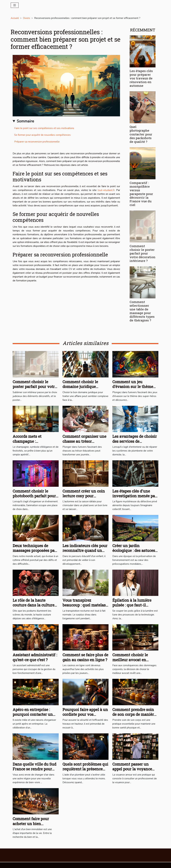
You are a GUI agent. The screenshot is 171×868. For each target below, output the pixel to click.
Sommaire (25, 121)
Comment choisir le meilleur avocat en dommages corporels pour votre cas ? (131, 662)
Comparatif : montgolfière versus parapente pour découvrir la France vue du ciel (141, 194)
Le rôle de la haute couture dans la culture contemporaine (33, 605)
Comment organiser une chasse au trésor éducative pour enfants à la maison (85, 444)
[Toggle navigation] (15, 5)
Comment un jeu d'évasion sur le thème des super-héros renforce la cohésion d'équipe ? (135, 389)
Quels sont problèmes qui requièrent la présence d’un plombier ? (85, 769)
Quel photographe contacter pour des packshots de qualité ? (141, 134)
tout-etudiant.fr (106, 190)
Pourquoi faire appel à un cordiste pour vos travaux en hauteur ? (85, 714)
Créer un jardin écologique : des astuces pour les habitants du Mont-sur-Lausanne (134, 553)
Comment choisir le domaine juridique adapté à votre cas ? (80, 387)
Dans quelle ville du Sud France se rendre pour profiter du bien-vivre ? (34, 769)
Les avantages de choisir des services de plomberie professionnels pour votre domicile (135, 444)
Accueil (15, 18)
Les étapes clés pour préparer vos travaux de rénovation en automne (141, 78)
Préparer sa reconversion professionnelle (37, 142)
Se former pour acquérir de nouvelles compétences (42, 135)
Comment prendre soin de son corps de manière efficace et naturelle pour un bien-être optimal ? (135, 717)
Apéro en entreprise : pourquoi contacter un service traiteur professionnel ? (33, 717)
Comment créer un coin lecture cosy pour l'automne (84, 496)
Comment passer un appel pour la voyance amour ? (132, 769)
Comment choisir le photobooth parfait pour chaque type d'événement (34, 498)
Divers (26, 18)
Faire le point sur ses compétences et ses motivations (44, 128)
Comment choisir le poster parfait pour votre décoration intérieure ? (142, 253)
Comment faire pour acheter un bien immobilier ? (31, 824)
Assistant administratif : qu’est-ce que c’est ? (35, 657)
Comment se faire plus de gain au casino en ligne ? (85, 657)
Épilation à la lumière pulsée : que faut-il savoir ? (132, 605)
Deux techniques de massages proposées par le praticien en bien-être (34, 551)
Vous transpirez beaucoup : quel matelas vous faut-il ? (84, 605)
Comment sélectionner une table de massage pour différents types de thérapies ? (142, 311)
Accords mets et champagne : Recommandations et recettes (32, 444)
